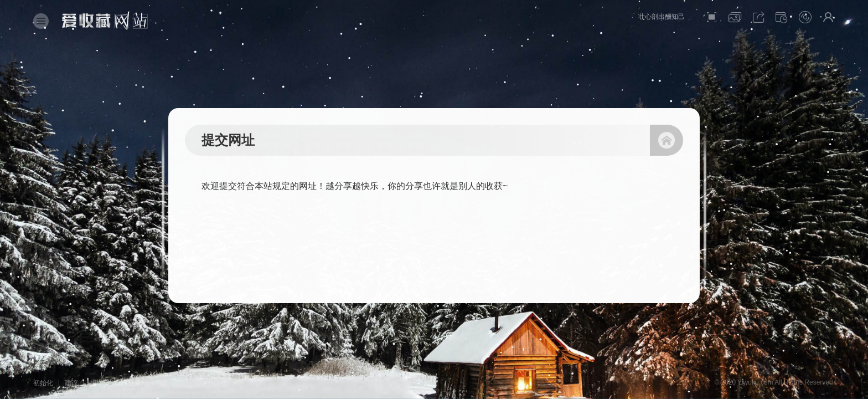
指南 (96, 383)
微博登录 (128, 383)
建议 (71, 383)
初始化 (43, 383)
